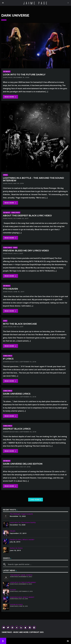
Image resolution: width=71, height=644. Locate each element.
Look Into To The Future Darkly (24, 75)
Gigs (5, 321)
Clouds (13, 590)
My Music (7, 71)
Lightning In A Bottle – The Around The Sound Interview (33, 179)
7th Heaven (10, 289)
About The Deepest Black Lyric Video (27, 216)
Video (15, 248)
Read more (10, 97)
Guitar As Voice (16, 605)
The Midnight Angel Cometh (21, 575)
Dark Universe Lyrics (17, 394)
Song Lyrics (16, 213)
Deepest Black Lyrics (17, 429)
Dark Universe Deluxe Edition (23, 464)
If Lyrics (8, 359)
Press (5, 175)
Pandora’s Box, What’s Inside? (22, 597)
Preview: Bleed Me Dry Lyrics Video (26, 251)
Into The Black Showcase (20, 324)
